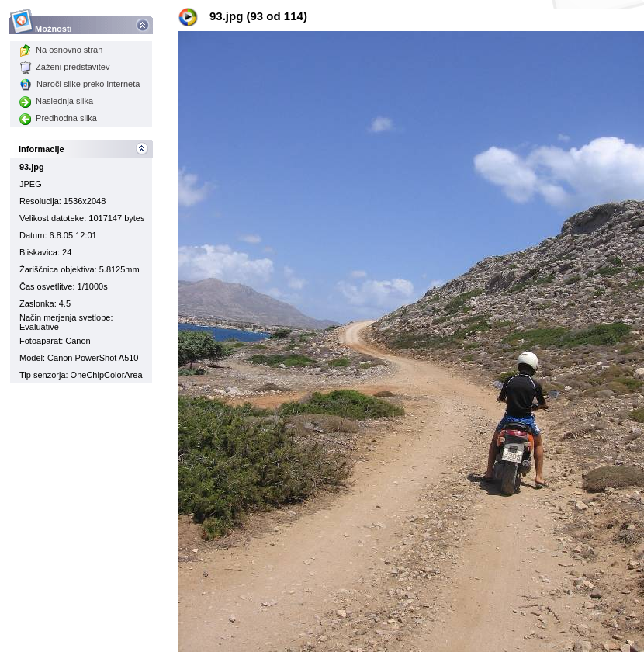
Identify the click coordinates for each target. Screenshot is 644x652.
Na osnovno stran (61, 50)
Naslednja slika (56, 101)
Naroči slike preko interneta (80, 84)
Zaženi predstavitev (64, 67)
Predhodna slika (58, 118)
